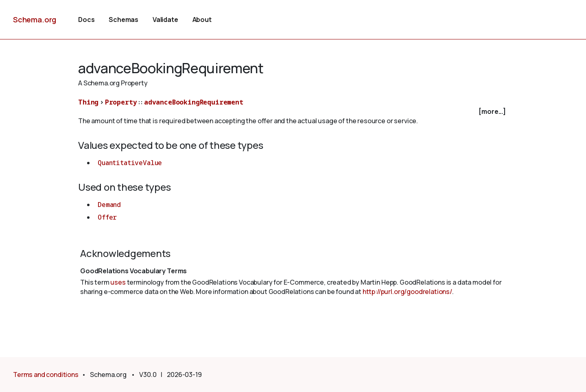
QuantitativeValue (130, 163)
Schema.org (35, 20)
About (202, 20)
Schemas (124, 20)
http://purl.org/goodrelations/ (407, 292)
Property (121, 102)
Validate (165, 20)
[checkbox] (293, 112)
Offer (107, 217)
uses (118, 282)
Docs (86, 20)
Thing (88, 102)
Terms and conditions (46, 375)
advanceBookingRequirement (194, 102)
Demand (109, 205)
